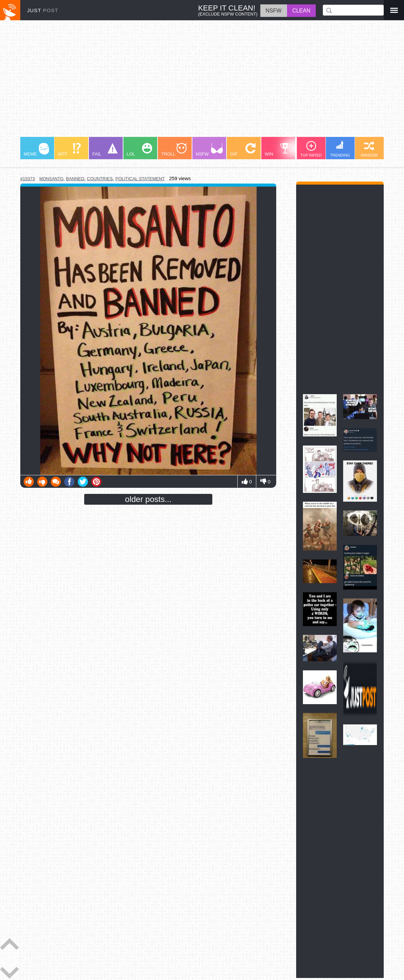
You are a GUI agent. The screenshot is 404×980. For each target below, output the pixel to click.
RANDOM (369, 149)
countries (100, 179)
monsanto (51, 179)
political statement (140, 179)
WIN (278, 150)
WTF (69, 150)
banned (75, 179)
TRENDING (340, 149)
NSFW (209, 150)
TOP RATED (311, 149)
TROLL (174, 150)
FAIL (105, 150)
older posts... (148, 499)
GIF (243, 150)
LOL (139, 150)
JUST (43, 10)
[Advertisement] (202, 82)
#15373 (28, 179)
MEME (36, 150)
